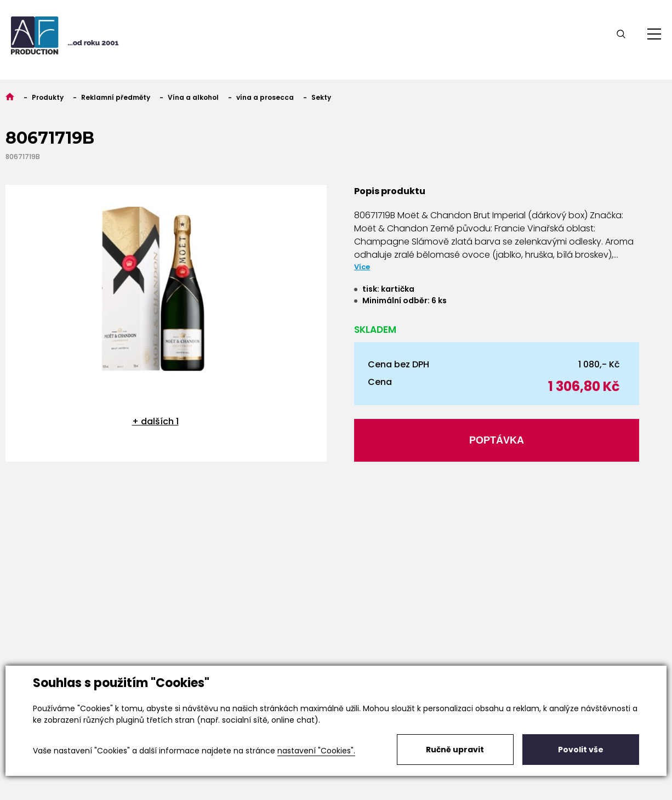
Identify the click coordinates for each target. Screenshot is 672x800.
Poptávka (497, 440)
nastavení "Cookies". (316, 751)
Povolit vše (581, 750)
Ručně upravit (455, 750)
